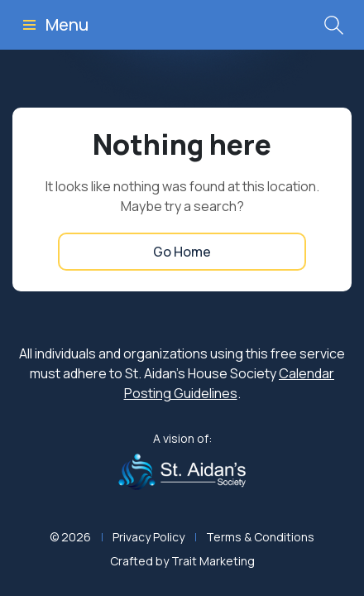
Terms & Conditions (260, 537)
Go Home (182, 252)
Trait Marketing (213, 561)
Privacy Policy (148, 537)
